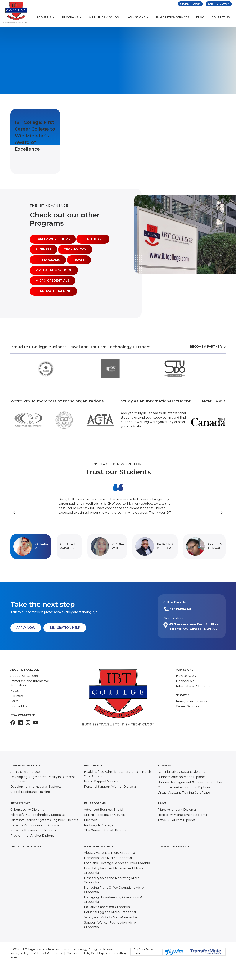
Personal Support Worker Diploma (110, 787)
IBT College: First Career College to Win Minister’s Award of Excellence (35, 136)
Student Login (190, 4)
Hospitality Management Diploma (182, 815)
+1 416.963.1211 (181, 609)
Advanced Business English (104, 810)
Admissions (137, 17)
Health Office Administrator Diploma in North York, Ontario (118, 774)
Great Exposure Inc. (104, 953)
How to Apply (186, 676)
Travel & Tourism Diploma (177, 820)
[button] (31, 546)
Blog (200, 17)
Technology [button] (75, 249)
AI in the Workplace (25, 772)
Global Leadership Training (30, 792)
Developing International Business (36, 787)
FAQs (14, 701)
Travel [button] (79, 260)
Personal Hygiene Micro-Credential (110, 912)
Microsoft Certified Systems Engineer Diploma (44, 820)
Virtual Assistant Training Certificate (184, 793)
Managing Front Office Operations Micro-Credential (114, 890)
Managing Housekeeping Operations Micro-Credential (116, 900)
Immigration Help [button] (65, 628)
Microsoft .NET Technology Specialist (38, 815)
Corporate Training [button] (53, 291)
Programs (70, 17)
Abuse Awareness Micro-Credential (110, 853)
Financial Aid (185, 681)
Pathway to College (99, 825)
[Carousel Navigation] (118, 513)
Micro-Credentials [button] (53, 281)
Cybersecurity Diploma (27, 810)
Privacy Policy (19, 953)
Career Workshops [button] (53, 239)
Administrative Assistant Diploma (181, 772)
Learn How (214, 401)
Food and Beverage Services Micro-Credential (118, 863)
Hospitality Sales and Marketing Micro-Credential (112, 880)
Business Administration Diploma (182, 777)
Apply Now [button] (26, 628)
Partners (17, 696)
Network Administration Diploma (35, 825)
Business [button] (44, 249)
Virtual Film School (105, 17)
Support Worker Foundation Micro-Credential (110, 925)
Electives (91, 820)
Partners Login (219, 4)
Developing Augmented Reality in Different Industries (43, 779)
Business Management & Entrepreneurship (190, 782)
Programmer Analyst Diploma (32, 836)
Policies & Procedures (48, 953)
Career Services (187, 706)
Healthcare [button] (93, 239)
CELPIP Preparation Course (104, 815)
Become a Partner (208, 347)
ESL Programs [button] (48, 260)
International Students (193, 686)
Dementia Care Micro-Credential (108, 858)
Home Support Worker (101, 781)
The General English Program (106, 830)
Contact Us (221, 17)
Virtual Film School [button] (54, 270)
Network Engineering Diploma (33, 830)
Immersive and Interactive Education (30, 683)
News (14, 691)
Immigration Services (173, 17)
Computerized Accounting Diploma (184, 787)
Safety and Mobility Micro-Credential (111, 917)
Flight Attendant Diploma (177, 810)
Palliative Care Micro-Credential (107, 907)
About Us (44, 17)
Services (183, 695)
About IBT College (25, 670)
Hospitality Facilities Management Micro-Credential (114, 871)
